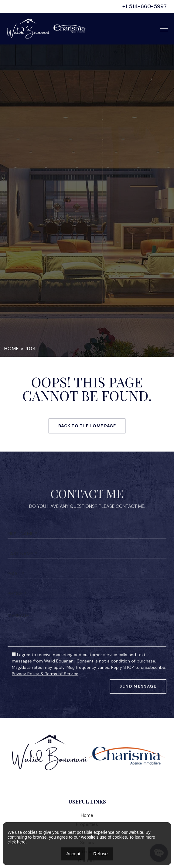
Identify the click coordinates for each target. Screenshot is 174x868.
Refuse (101, 854)
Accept (73, 854)
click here (17, 842)
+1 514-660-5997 (145, 6)
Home (12, 349)
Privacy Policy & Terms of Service (45, 694)
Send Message (138, 707)
